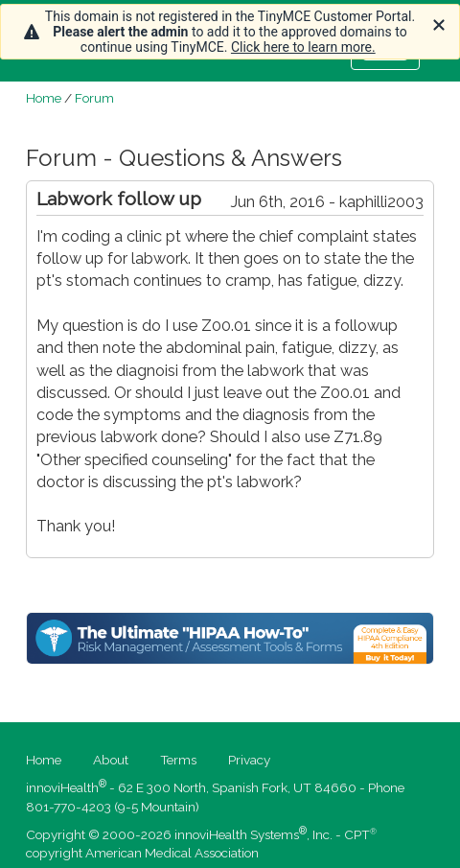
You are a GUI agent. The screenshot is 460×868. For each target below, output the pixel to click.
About (111, 760)
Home (44, 98)
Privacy (249, 760)
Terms (178, 760)
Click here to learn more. (303, 47)
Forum (94, 98)
